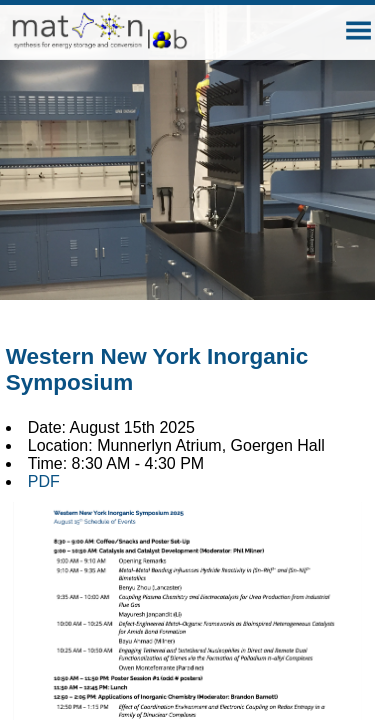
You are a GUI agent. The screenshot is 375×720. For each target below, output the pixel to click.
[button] (358, 30)
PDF (44, 481)
